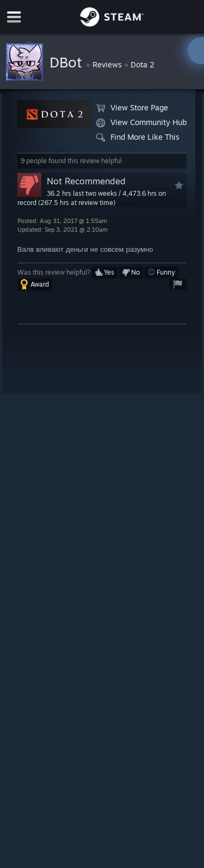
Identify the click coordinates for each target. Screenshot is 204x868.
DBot (68, 62)
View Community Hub (141, 122)
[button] (105, 272)
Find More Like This (138, 137)
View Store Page (132, 108)
